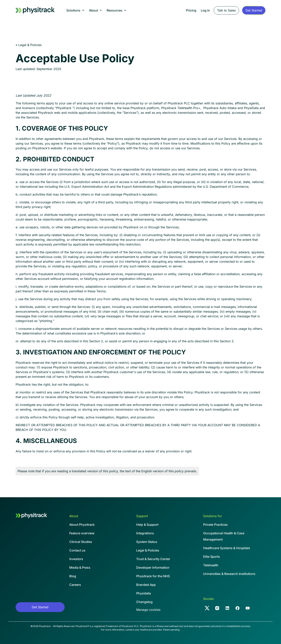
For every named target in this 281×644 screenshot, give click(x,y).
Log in (205, 10)
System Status (147, 542)
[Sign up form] (254, 10)
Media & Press (80, 568)
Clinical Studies (81, 542)
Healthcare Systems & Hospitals (227, 548)
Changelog (144, 602)
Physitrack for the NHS (153, 576)
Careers (75, 585)
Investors (76, 559)
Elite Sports (212, 557)
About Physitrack (82, 525)
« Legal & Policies (29, 45)
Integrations (145, 533)
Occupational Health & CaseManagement (224, 536)
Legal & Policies (148, 550)
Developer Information (153, 568)
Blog (73, 576)
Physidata (144, 593)
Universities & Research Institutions (229, 574)
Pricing (191, 10)
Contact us (77, 550)
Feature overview (82, 533)
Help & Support (147, 525)
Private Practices (215, 525)
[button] (75, 10)
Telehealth (211, 565)
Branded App (146, 585)
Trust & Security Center (153, 559)
